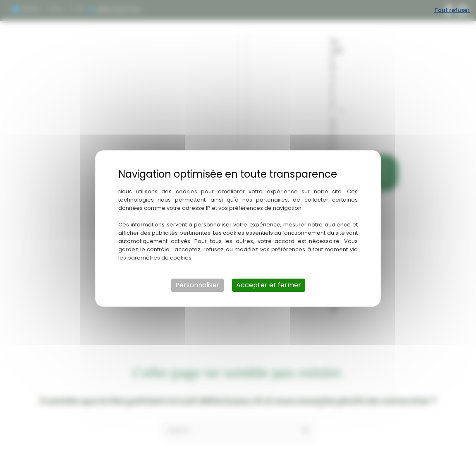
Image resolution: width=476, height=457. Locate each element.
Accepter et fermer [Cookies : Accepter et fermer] (269, 285)
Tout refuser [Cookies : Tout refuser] (452, 10)
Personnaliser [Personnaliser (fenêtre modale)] (197, 285)
